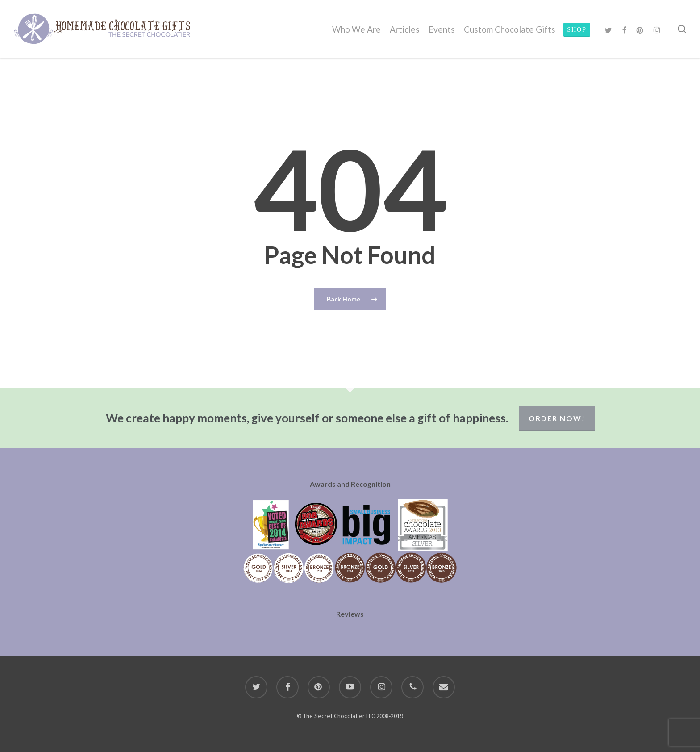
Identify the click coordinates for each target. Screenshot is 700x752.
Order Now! (557, 418)
